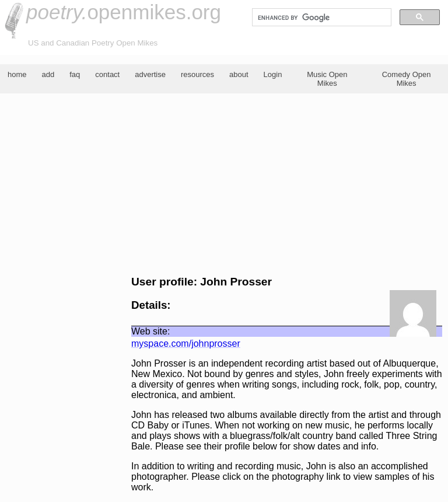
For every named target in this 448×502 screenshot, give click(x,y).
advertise (150, 74)
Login (273, 74)
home (17, 74)
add (48, 74)
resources (197, 74)
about (239, 74)
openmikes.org (124, 12)
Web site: (150, 331)
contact (107, 74)
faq (75, 74)
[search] (321, 18)
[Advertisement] (224, 184)
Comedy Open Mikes (407, 79)
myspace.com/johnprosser (186, 344)
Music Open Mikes (327, 79)
